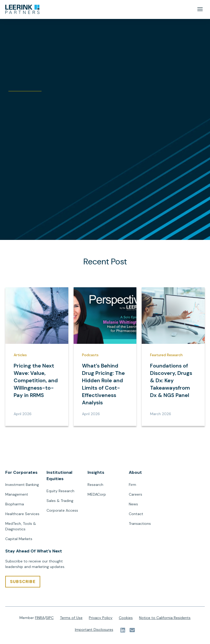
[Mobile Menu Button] (200, 9)
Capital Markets (19, 539)
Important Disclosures (94, 630)
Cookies (126, 618)
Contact (136, 514)
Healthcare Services (22, 514)
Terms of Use (71, 618)
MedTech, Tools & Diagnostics (21, 526)
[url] (22, 9)
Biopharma (15, 504)
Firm (132, 485)
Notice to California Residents (165, 618)
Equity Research (60, 491)
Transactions (140, 524)
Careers (135, 494)
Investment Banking (22, 485)
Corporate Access (62, 510)
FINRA (40, 618)
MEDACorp (97, 494)
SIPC (50, 618)
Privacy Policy (101, 618)
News (133, 504)
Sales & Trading (60, 501)
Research (95, 485)
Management (17, 494)
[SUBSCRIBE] (23, 582)
